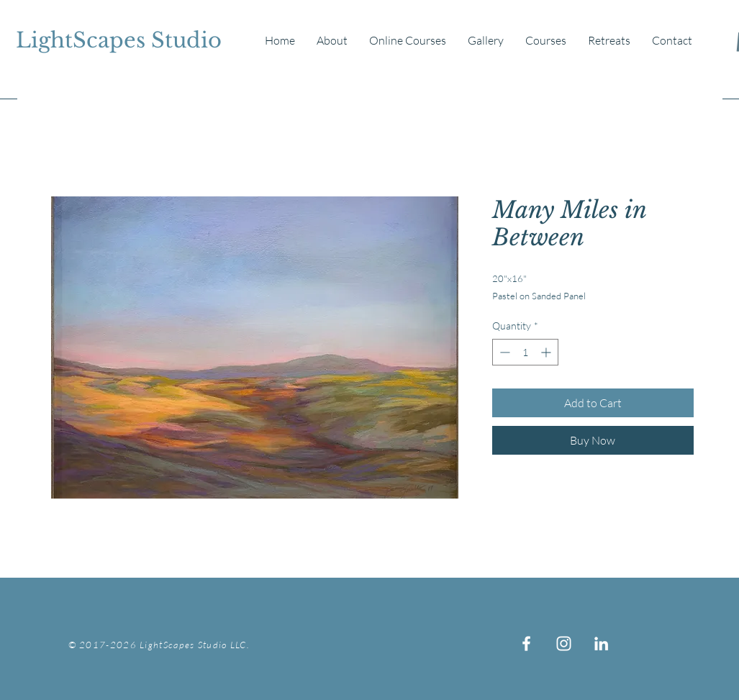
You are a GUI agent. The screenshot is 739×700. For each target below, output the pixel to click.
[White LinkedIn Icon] (601, 644)
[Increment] (547, 352)
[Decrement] (503, 352)
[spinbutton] (525, 352)
